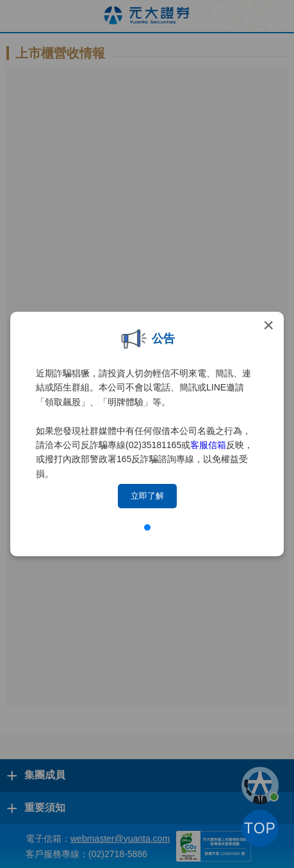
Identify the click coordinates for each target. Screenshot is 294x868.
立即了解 (147, 496)
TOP (260, 828)
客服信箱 (208, 445)
